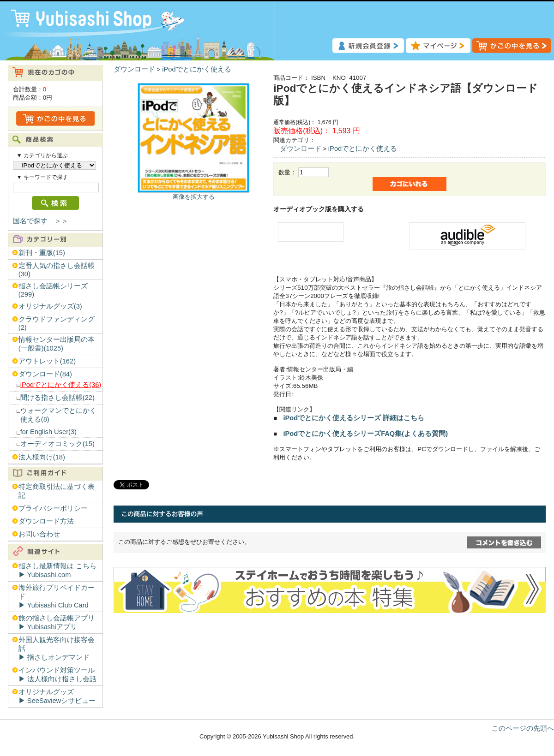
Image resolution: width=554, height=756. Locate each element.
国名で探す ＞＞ (41, 221)
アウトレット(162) (47, 361)
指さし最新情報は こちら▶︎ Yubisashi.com (57, 570)
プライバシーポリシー (53, 508)
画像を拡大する (194, 197)
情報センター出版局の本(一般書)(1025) (57, 344)
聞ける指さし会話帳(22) (57, 398)
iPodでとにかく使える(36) (61, 385)
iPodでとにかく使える (196, 69)
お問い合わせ (39, 534)
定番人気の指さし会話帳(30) (57, 270)
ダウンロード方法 (46, 521)
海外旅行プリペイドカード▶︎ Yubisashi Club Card (57, 596)
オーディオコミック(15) (57, 444)
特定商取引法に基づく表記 (57, 491)
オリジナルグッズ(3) (50, 306)
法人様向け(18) (42, 457)
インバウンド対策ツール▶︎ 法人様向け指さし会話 (57, 675)
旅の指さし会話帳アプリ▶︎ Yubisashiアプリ (57, 622)
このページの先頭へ (523, 728)
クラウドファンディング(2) (57, 323)
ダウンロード (134, 69)
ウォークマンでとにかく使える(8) (58, 415)
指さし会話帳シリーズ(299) (53, 290)
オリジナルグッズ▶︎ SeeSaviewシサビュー (57, 696)
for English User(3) (48, 432)
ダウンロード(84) (45, 374)
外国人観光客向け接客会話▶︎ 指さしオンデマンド (57, 649)
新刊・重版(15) (42, 253)
